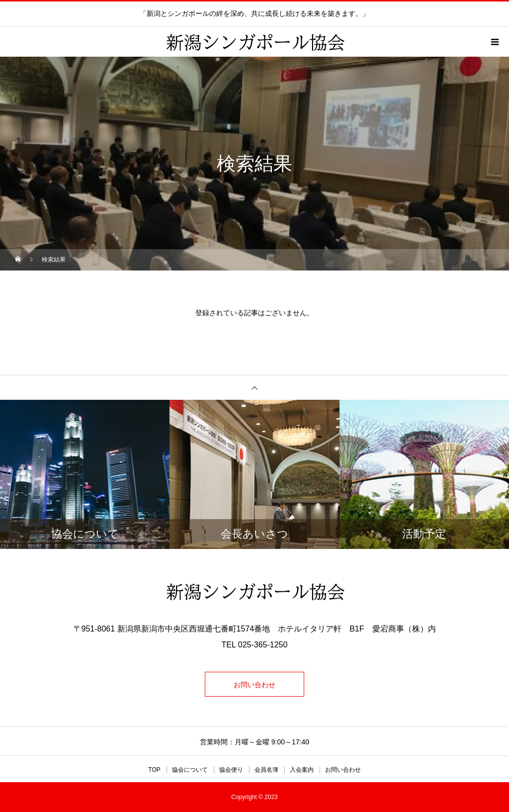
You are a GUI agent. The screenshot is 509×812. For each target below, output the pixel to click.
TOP (154, 770)
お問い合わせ (254, 685)
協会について (190, 770)
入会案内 (302, 770)
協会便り (231, 770)
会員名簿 (266, 770)
